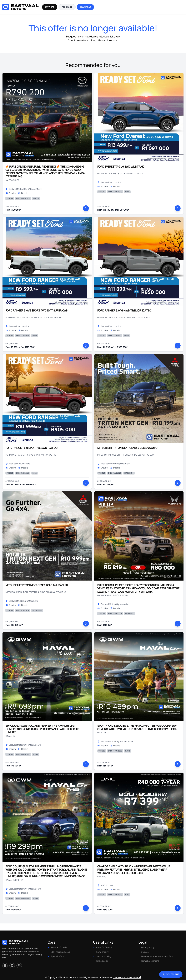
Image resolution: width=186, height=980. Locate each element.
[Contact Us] (171, 974)
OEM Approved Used (60, 952)
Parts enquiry (102, 952)
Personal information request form (157, 956)
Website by (121, 977)
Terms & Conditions (150, 961)
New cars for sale (59, 947)
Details (23, 193)
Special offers (57, 956)
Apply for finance (104, 947)
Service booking (104, 956)
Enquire (11, 193)
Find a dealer (102, 961)
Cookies (145, 952)
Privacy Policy (148, 947)
